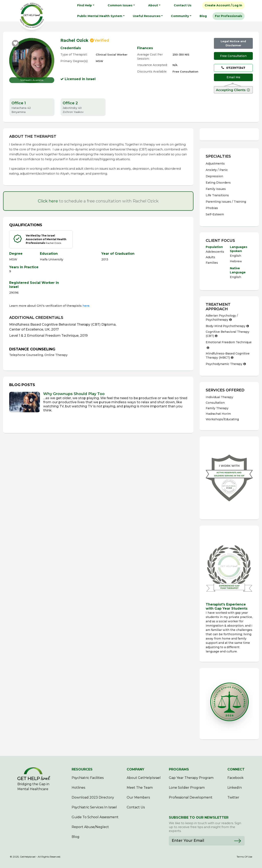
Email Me (233, 77)
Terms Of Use (244, 857)
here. (86, 306)
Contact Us (183, 5)
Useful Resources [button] (147, 16)
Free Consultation (233, 56)
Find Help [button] (85, 5)
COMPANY (136, 769)
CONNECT (236, 769)
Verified (102, 40)
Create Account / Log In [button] (223, 5)
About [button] (153, 5)
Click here (48, 201)
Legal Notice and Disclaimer (233, 43)
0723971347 (233, 68)
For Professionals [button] (229, 16)
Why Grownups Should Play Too (74, 394)
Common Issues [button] (120, 5)
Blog (203, 16)
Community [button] (180, 16)
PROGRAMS (179, 769)
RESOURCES (82, 769)
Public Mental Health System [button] (100, 16)
